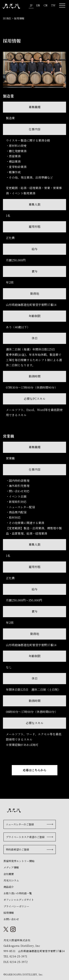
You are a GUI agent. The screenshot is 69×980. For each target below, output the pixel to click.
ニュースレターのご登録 (20, 824)
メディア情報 (11, 867)
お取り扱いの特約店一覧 (18, 893)
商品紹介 (9, 887)
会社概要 (9, 874)
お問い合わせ (11, 919)
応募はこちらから (35, 770)
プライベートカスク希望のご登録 (25, 837)
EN (38, 5)
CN (46, 5)
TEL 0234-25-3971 (15, 956)
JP (31, 5)
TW (53, 5)
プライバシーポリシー (16, 906)
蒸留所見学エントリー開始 (19, 861)
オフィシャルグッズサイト (19, 900)
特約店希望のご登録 (17, 849)
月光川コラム (11, 880)
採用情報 (9, 913)
